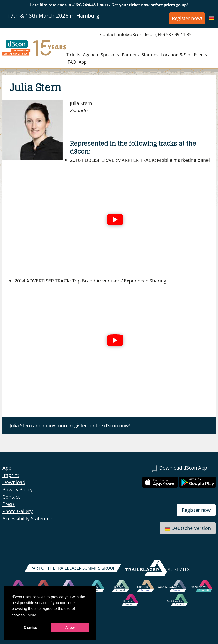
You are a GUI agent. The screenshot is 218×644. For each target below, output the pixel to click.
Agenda (91, 55)
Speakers (110, 55)
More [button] (32, 615)
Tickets (73, 55)
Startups (150, 55)
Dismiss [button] (31, 628)
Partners (130, 55)
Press (9, 504)
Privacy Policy (17, 489)
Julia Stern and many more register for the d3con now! (70, 425)
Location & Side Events (184, 55)
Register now (196, 510)
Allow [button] (70, 628)
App (83, 62)
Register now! (187, 18)
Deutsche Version (188, 528)
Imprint (11, 475)
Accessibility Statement (28, 518)
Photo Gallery (17, 511)
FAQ (72, 62)
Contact (11, 497)
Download (14, 482)
